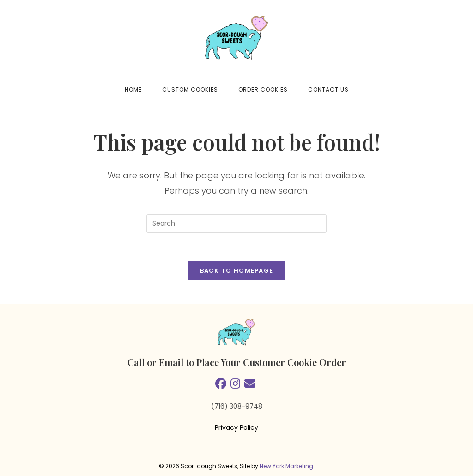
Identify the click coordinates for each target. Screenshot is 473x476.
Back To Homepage (237, 271)
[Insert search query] (236, 224)
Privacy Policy (236, 427)
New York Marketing (286, 466)
